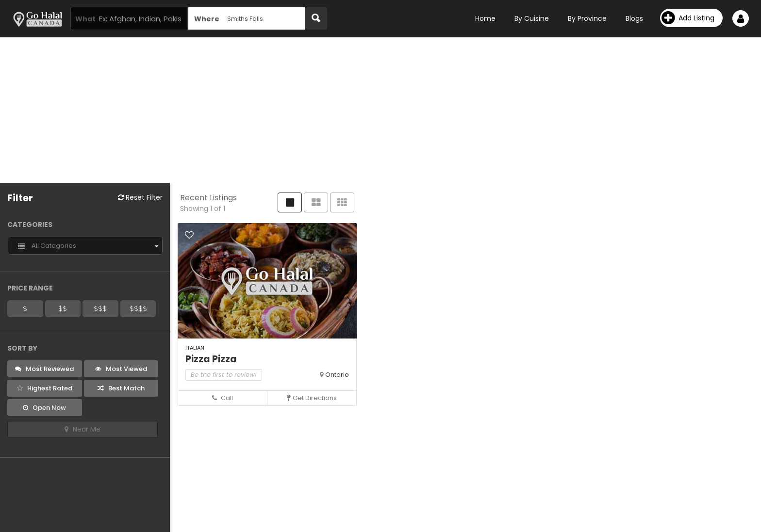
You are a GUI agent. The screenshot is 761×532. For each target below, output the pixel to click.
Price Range (30, 288)
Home (485, 18)
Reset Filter (140, 197)
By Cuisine (532, 18)
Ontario (337, 375)
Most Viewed (121, 369)
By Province (587, 18)
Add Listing (688, 18)
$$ (63, 308)
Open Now (44, 408)
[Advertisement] (380, 110)
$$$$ (138, 308)
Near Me (83, 429)
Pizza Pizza (211, 359)
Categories (30, 225)
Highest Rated (45, 388)
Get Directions (312, 398)
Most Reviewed (44, 369)
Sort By (22, 348)
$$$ (100, 308)
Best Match (121, 388)
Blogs (634, 18)
